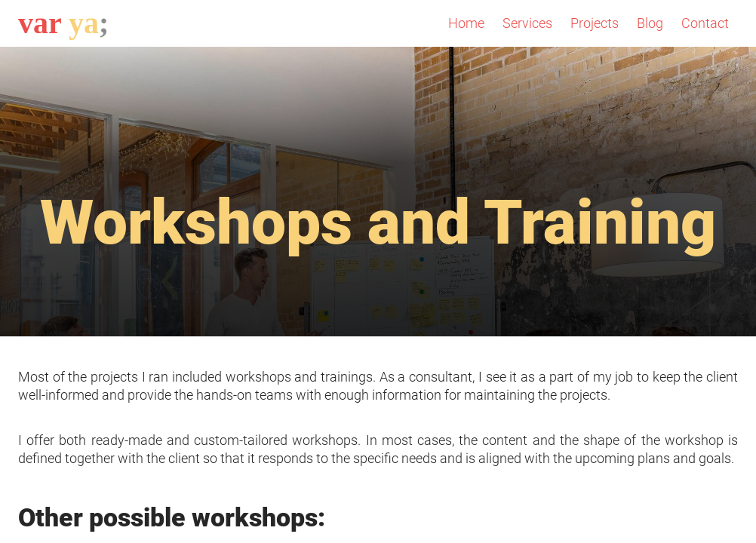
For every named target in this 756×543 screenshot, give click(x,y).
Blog (650, 23)
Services (527, 23)
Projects (595, 23)
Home (466, 23)
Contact (705, 23)
